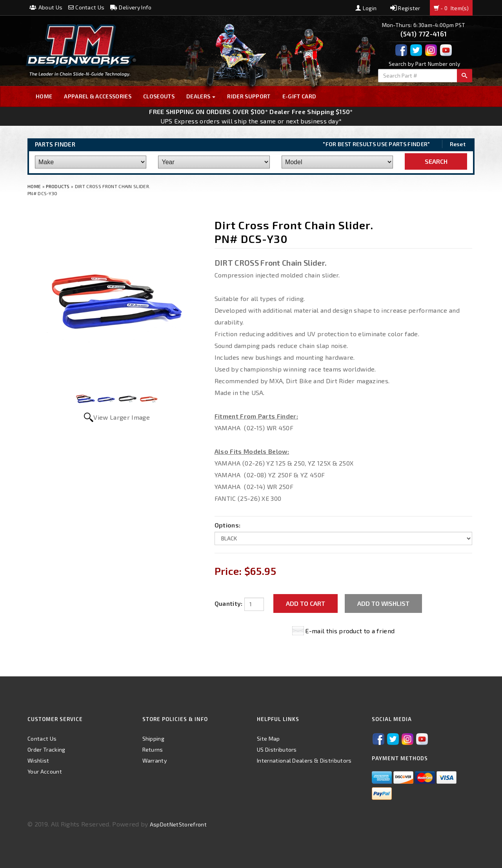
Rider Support (249, 96)
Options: (228, 525)
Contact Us (86, 7)
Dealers (201, 96)
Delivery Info (131, 7)
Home (44, 96)
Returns (153, 749)
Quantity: (229, 603)
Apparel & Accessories (98, 96)
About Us (46, 7)
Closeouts (159, 96)
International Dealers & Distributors (304, 760)
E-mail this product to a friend (350, 631)
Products (58, 186)
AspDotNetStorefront (178, 824)
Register (405, 8)
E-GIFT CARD (299, 96)
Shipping (154, 738)
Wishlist (38, 760)
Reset (458, 144)
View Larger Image (121, 417)
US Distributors (277, 749)
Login (366, 8)
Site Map (268, 738)
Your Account (45, 771)
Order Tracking (46, 749)
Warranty (155, 760)
